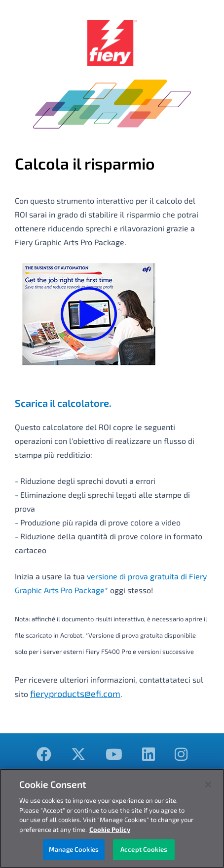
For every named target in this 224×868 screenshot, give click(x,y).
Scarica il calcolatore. (63, 403)
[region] (112, 818)
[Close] (208, 784)
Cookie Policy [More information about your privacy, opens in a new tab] (110, 829)
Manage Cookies (74, 849)
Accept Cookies (144, 849)
